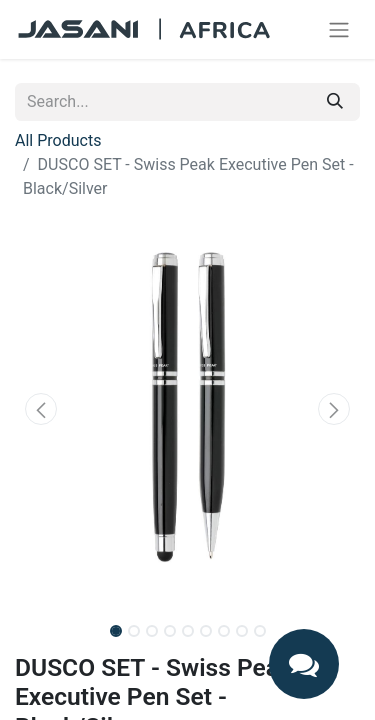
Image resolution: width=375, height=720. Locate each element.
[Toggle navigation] (339, 29)
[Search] (335, 102)
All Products (58, 140)
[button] (41, 409)
